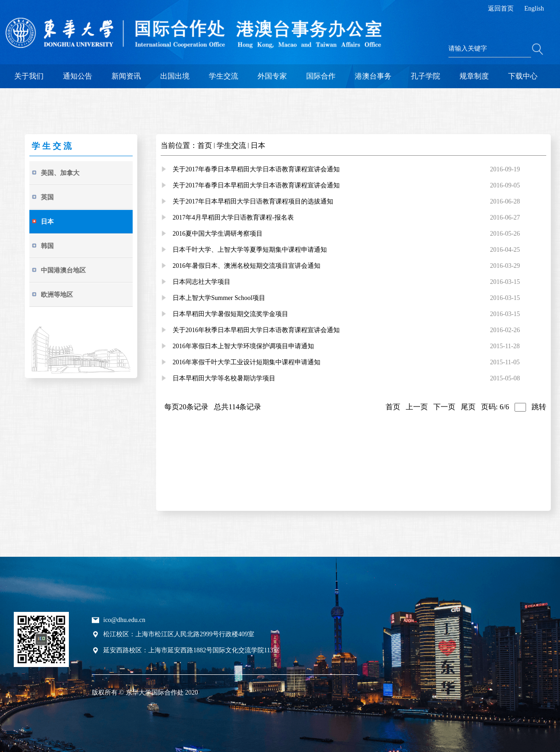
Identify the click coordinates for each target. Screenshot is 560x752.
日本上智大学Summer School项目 (219, 298)
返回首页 (501, 8)
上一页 (417, 407)
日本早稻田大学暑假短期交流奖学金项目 (230, 314)
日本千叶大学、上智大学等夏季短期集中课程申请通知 (250, 250)
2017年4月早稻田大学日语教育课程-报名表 (233, 218)
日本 (258, 145)
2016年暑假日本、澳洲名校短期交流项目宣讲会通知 (246, 266)
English (534, 8)
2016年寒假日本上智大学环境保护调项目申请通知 (243, 346)
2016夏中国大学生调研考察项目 (218, 234)
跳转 (539, 407)
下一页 (444, 407)
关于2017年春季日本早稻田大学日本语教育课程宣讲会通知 (256, 169)
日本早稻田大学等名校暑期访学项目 (224, 378)
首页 (205, 145)
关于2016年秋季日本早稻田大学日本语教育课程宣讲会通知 (256, 330)
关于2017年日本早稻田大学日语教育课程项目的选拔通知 (253, 201)
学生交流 (231, 145)
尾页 (468, 407)
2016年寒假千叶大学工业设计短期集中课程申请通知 (246, 362)
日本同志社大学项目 (202, 282)
